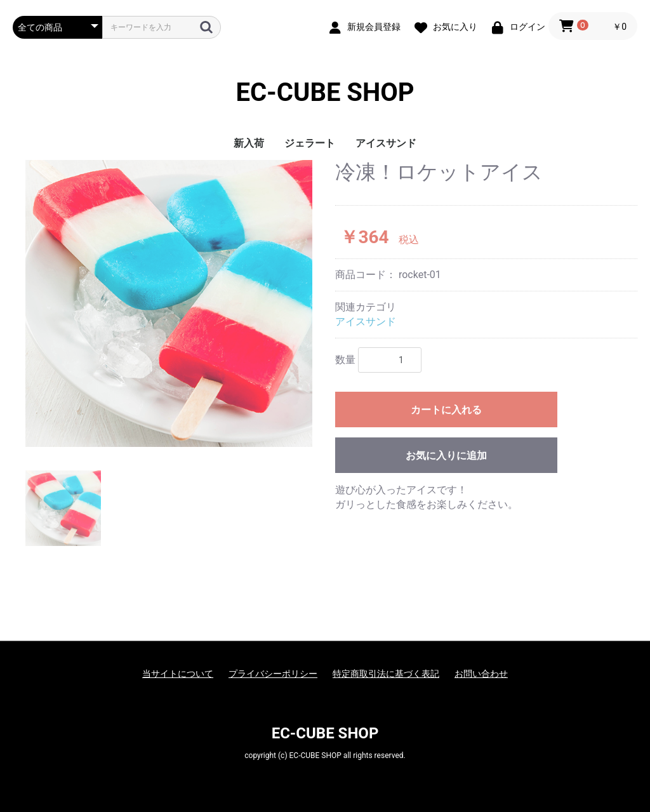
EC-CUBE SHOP (325, 92)
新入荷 (249, 143)
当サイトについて (178, 674)
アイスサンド (386, 143)
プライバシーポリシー (273, 674)
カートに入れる (446, 410)
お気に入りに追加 (446, 456)
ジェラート (310, 143)
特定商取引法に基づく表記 (386, 674)
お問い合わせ (481, 674)
